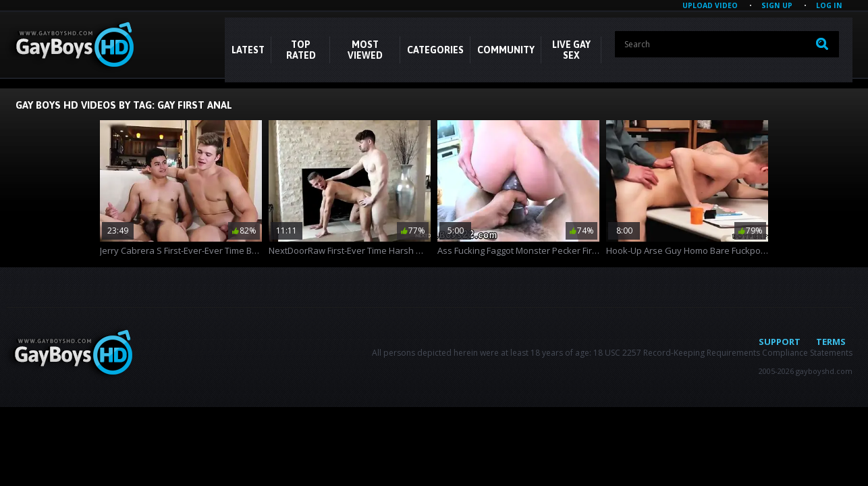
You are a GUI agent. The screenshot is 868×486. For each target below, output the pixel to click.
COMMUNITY (506, 50)
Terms (831, 342)
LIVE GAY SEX (571, 50)
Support (780, 342)
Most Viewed (365, 50)
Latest (248, 50)
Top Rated (301, 50)
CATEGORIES (435, 50)
